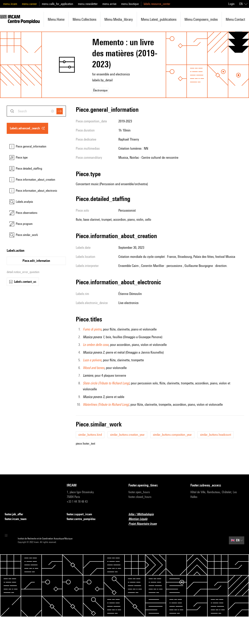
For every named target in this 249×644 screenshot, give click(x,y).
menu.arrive (109, 4)
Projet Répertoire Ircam (145, 524)
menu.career (29, 4)
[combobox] (36, 111)
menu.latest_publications (159, 19)
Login (231, 4)
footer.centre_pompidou (83, 519)
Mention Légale (140, 519)
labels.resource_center (157, 4)
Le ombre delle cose (96, 345)
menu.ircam (10, 4)
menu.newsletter (88, 4)
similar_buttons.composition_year (172, 435)
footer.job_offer (16, 514)
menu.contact (235, 19)
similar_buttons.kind (90, 435)
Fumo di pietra (92, 329)
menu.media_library (119, 19)
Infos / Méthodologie (143, 514)
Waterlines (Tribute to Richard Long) (106, 404)
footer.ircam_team (18, 519)
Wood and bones (94, 368)
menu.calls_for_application (58, 4)
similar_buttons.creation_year (127, 435)
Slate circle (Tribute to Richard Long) (106, 383)
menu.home (56, 19)
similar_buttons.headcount (216, 435)
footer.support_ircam (82, 514)
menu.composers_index (201, 19)
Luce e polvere (92, 360)
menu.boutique (130, 4)
